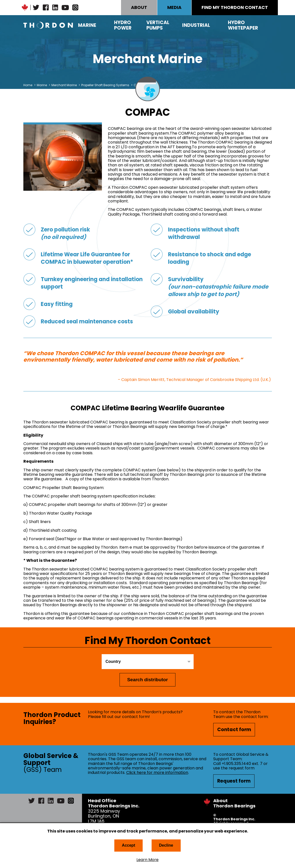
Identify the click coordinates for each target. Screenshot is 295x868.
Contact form (234, 730)
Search (268, 25)
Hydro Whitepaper (243, 25)
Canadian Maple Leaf (25, 7)
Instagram (75, 7)
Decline (166, 845)
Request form (234, 781)
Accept (128, 845)
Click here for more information (157, 773)
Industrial (196, 25)
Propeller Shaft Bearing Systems (106, 85)
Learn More (147, 860)
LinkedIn (55, 7)
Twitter (36, 7)
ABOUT (139, 7)
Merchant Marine (64, 85)
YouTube (65, 7)
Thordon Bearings (48, 25)
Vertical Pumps (158, 25)
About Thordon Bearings (234, 803)
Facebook (46, 7)
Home (28, 85)
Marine (87, 25)
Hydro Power (123, 25)
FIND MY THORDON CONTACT (235, 7)
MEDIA (174, 7)
